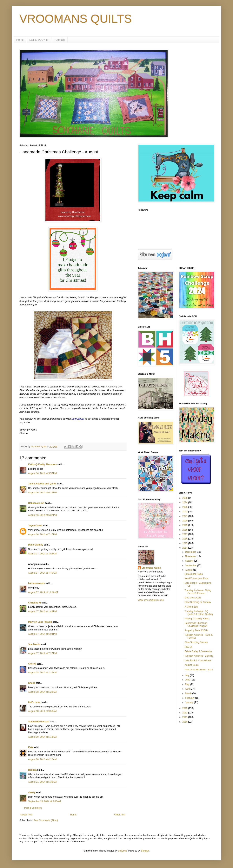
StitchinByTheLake (39, 722)
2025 (185, 498)
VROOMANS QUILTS (76, 19)
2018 (185, 530)
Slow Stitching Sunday (196, 642)
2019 (185, 525)
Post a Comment (33, 808)
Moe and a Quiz (193, 598)
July (187, 675)
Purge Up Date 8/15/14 (196, 630)
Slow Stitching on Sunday (198, 602)
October (190, 561)
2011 (185, 717)
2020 (185, 521)
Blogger (145, 851)
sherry (32, 792)
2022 (185, 512)
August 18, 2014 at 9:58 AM (42, 711)
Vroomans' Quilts (151, 568)
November (191, 556)
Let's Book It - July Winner (198, 661)
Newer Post (26, 815)
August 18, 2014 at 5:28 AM (42, 692)
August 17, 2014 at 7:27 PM (42, 653)
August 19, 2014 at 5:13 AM (42, 737)
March (189, 693)
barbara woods (36, 583)
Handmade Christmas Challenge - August (196, 624)
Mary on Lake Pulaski (40, 622)
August (189, 570)
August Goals (191, 665)
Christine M (34, 603)
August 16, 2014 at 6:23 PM (42, 493)
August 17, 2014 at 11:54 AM (43, 592)
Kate (31, 747)
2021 (185, 516)
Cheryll (32, 664)
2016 (185, 539)
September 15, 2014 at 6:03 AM (44, 801)
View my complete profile (151, 600)
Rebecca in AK (36, 503)
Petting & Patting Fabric (197, 619)
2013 (185, 708)
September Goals (193, 574)
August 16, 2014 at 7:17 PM (42, 534)
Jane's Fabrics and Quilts (42, 484)
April (188, 689)
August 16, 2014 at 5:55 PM (42, 473)
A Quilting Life (114, 387)
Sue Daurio (34, 644)
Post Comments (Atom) (46, 820)
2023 (185, 507)
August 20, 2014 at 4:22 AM (42, 759)
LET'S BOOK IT (39, 40)
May (188, 684)
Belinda (32, 770)
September (191, 565)
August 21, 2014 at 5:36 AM (42, 782)
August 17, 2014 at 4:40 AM (42, 573)
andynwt (122, 851)
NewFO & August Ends (196, 578)
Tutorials (60, 40)
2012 (185, 713)
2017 (185, 534)
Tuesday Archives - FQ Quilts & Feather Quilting (199, 613)
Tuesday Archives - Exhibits (199, 656)
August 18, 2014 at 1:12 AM (42, 673)
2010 (185, 722)
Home (20, 40)
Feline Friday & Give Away (198, 651)
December (191, 552)
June (188, 680)
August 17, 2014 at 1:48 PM (42, 611)
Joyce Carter (35, 526)
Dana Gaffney (36, 545)
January (190, 702)
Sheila (32, 683)
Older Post (120, 815)
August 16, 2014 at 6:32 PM (42, 515)
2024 (185, 502)
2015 (185, 543)
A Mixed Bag (191, 607)
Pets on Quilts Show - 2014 (199, 670)
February (190, 698)
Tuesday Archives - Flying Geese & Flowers (198, 592)
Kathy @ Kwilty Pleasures (42, 464)
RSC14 (188, 647)
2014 (185, 548)
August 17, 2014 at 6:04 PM (42, 634)
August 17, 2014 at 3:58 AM (42, 554)
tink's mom (34, 702)
